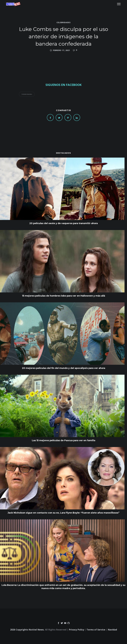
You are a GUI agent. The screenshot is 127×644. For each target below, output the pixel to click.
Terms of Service (96, 630)
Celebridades (64, 23)
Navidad (112, 630)
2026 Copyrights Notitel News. (27, 630)
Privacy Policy (76, 630)
